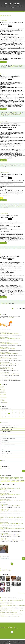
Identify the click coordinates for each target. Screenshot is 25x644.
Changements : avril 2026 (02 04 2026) (8, 359)
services (16, 114)
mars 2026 (2, 388)
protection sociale (5, 443)
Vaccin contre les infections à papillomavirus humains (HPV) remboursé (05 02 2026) (11, 126)
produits (13, 481)
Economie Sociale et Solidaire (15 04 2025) (14, 523)
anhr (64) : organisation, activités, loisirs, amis (10, 425)
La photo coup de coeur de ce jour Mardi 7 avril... (9, 608)
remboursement (19, 67)
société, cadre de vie (6, 451)
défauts (11, 478)
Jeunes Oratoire (14, 612)
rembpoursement (15, 165)
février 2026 (2, 389)
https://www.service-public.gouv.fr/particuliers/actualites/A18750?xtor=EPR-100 (10, 227)
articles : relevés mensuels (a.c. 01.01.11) (10, 427)
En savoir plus (8, 643)
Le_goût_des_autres (10, 604)
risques (7, 478)
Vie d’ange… (2, 604)
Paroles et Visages (20, 599)
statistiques (3, 481)
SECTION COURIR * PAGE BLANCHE (16, 600)
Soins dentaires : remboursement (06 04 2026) (10, 338)
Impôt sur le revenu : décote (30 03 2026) (9, 379)
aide (10, 248)
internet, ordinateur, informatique (8, 438)
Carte (3, 460)
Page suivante (22, 308)
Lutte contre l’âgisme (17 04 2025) (12, 535)
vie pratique (4, 456)
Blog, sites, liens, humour (7, 432)
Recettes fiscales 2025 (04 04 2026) (8, 349)
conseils (8, 481)
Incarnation (10, 602)
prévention (17, 478)
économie (4, 434)
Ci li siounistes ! (3, 602)
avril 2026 (2, 386)
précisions (15, 248)
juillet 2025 (2, 401)
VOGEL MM (3, 488)
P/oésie (18, 617)
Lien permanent (4, 66)
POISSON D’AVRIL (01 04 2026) (7, 369)
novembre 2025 (3, 394)
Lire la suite (11, 317)
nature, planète (5, 440)
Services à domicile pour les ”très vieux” (8, 599)
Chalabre (22, 611)
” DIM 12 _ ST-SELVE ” (4, 600)
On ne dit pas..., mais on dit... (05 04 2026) (9, 344)
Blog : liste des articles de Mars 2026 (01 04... (10, 364)
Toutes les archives (4, 403)
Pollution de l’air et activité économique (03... (10, 354)
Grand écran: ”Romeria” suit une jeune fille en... (9, 614)
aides (19, 114)
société (13, 206)
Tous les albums (22, 593)
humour (22, 481)
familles (6, 303)
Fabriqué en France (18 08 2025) (14, 506)
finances (4, 436)
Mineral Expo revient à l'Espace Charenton (8, 605)
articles (2, 478)
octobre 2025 (3, 396)
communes (13, 114)
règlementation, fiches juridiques (8, 445)
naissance (7, 248)
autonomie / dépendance (7, 429)
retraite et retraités (6, 447)
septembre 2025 (3, 398)
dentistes (12, 67)
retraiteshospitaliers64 (13, 4)
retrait (18, 481)
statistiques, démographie (7, 454)
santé (3, 449)
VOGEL (2, 523)
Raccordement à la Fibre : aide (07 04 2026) (9, 333)
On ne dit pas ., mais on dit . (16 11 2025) (16, 501)
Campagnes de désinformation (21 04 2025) (14, 540)
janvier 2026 (2, 391)
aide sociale (9, 114)
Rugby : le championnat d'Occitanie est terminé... (9, 611)
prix (1, 207)
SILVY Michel (3, 501)
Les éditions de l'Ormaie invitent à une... (8, 617)
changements (9, 206)
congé (12, 248)
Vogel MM (2, 517)
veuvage (20, 302)
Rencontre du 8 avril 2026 (5, 612)
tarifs (15, 67)
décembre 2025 (3, 393)
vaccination (10, 165)
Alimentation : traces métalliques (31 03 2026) (10, 374)
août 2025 (2, 399)
